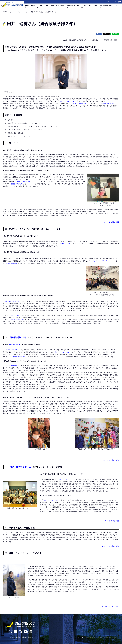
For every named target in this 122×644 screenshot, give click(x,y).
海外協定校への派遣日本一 (58, 6)
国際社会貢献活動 (108, 103)
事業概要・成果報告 (30, 6)
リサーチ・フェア (65, 244)
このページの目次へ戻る (111, 460)
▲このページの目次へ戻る (111, 222)
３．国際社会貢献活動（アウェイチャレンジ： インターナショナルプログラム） (31, 126)
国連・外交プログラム (67, 101)
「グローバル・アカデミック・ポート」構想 (21, 12)
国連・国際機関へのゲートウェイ (108, 6)
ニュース (107, 2)
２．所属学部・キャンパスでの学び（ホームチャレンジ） (23, 123)
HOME (5, 12)
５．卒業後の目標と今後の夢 (15, 133)
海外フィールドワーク (80, 103)
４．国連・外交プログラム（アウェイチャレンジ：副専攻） (24, 130)
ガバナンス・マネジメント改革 (89, 6)
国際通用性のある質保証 (73, 6)
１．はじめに (10, 120)
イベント (114, 2)
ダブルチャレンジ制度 (43, 6)
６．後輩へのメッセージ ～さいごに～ (18, 136)
